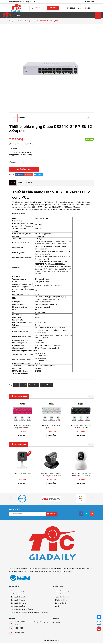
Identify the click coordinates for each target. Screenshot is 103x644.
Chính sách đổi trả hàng (19, 556)
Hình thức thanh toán (18, 549)
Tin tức (57, 562)
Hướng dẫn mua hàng (62, 546)
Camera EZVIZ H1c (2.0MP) (22, 429)
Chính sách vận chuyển (18, 552)
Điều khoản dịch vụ (61, 556)
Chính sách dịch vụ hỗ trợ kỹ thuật (22, 565)
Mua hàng (22, 413)
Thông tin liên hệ (60, 559)
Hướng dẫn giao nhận (62, 552)
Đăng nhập (71, 8)
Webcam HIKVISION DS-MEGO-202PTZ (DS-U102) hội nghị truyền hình (51, 431)
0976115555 (19, 584)
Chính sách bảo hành (18, 562)
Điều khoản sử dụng (17, 546)
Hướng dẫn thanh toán (62, 549)
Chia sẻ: (12, 174)
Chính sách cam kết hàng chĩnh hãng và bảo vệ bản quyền (30, 568)
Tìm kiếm (53, 8)
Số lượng (13, 162)
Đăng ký (88, 8)
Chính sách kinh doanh (18, 559)
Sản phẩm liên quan (19, 396)
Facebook (57, 578)
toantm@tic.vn (19, 588)
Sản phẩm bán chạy (19, 422)
